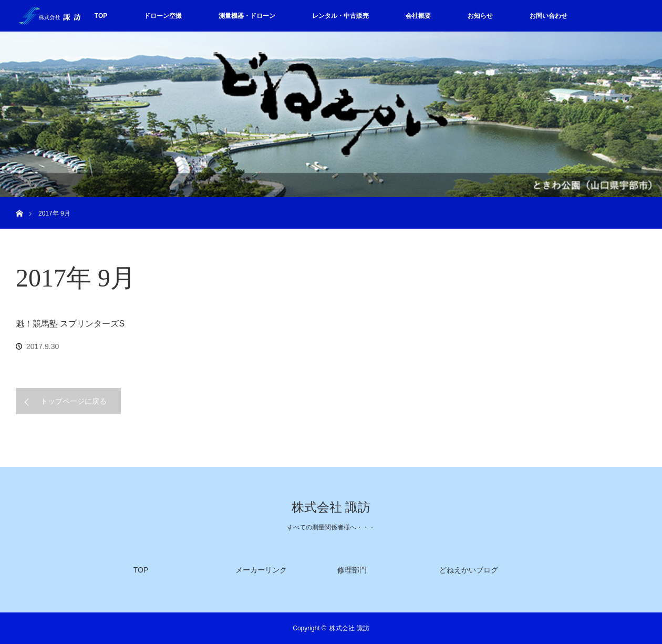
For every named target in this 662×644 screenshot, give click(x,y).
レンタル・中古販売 (340, 16)
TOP (101, 16)
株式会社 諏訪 (331, 507)
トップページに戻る (74, 401)
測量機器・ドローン (247, 16)
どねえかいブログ (469, 570)
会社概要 (418, 16)
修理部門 (352, 570)
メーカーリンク (261, 570)
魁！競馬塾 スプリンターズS (70, 324)
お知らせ (480, 16)
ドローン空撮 (163, 16)
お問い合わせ (549, 16)
